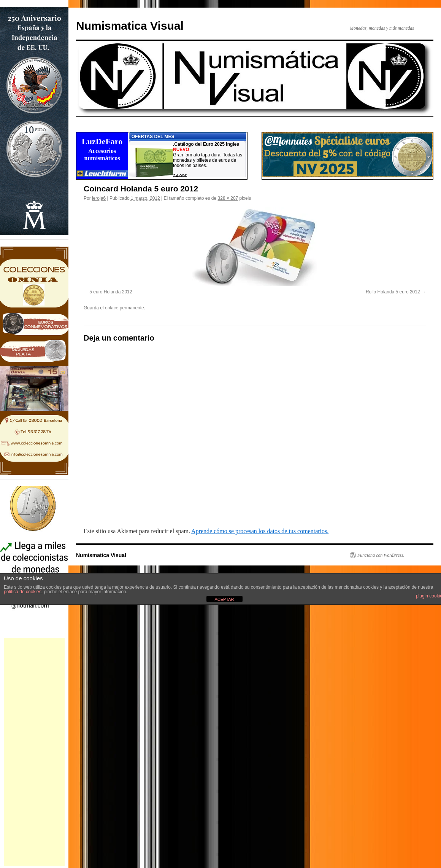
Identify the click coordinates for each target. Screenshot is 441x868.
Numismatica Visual (130, 26)
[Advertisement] (34, 752)
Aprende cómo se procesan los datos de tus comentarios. (260, 531)
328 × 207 (228, 198)
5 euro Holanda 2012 (111, 292)
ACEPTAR (224, 599)
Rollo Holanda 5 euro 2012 (393, 292)
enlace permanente (125, 308)
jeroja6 (99, 198)
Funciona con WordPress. (381, 555)
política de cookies (23, 592)
